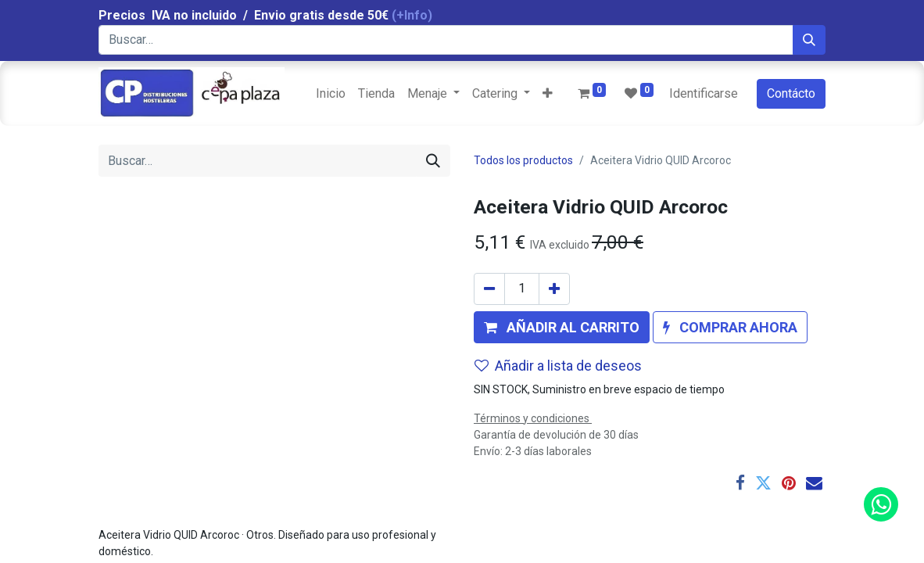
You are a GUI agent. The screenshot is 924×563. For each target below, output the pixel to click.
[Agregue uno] (554, 289)
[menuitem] (331, 94)
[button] (548, 94)
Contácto (791, 93)
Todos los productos (523, 160)
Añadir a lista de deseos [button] (558, 366)
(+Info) (412, 15)
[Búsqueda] (809, 40)
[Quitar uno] (489, 289)
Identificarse (704, 93)
